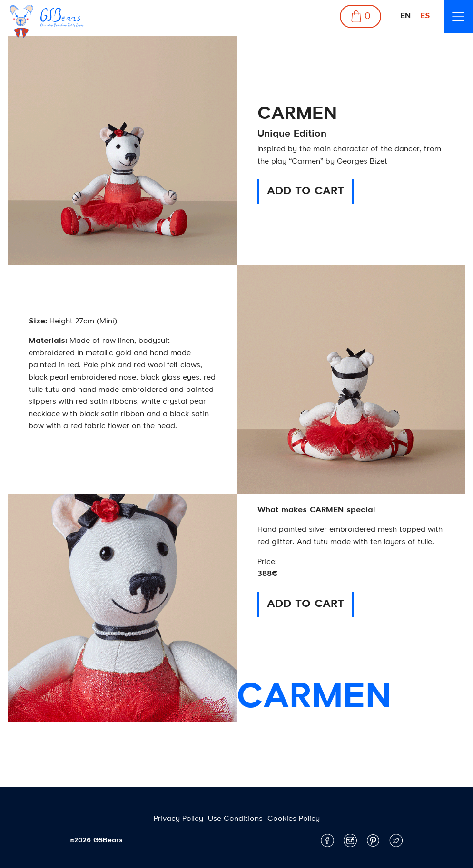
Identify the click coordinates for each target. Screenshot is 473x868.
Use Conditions (235, 819)
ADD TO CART (305, 191)
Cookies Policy (294, 819)
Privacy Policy (178, 819)
